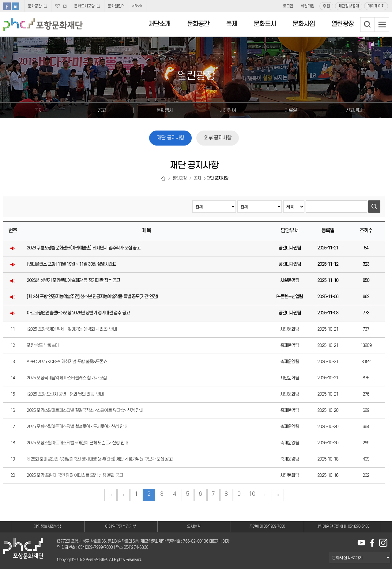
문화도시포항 (84, 6)
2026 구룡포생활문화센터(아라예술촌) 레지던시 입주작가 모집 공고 (83, 248)
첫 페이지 (111, 495)
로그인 (288, 6)
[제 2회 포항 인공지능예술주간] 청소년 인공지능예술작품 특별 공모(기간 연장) (92, 297)
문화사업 (304, 24)
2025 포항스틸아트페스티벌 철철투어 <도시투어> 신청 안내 (77, 427)
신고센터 (354, 110)
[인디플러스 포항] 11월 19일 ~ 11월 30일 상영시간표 (71, 264)
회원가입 (308, 6)
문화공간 (35, 6)
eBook (137, 6)
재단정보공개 (349, 6)
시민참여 (228, 110)
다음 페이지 (265, 495)
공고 (102, 110)
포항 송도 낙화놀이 (43, 345)
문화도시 (265, 24)
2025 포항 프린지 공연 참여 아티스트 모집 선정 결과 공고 (75, 475)
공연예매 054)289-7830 (267, 526)
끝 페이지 (278, 495)
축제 (58, 6)
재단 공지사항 (170, 138)
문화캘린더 (116, 6)
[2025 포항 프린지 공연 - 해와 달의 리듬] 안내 (65, 394)
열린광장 (343, 24)
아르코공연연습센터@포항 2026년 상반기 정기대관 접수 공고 (78, 313)
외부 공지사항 (218, 138)
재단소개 (159, 24)
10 (252, 494)
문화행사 (165, 110)
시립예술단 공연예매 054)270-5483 (343, 526)
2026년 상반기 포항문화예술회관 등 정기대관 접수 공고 (73, 281)
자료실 (291, 110)
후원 (326, 6)
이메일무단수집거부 (121, 526)
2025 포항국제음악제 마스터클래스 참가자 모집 (67, 378)
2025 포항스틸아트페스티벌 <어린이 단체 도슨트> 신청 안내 (77, 443)
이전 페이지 (123, 495)
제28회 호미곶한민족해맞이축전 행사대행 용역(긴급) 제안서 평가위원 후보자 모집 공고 (99, 459)
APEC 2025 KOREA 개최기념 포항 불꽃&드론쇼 (67, 362)
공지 (38, 110)
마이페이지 (376, 6)
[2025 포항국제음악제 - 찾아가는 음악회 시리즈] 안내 (72, 329)
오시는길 (194, 526)
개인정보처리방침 (47, 526)
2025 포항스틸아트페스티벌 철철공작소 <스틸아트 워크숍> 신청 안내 (85, 410)
